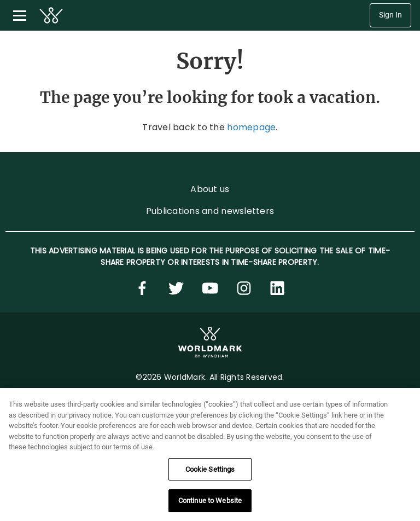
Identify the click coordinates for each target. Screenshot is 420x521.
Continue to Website (210, 500)
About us (210, 189)
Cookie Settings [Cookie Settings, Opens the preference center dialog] (210, 469)
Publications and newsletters (210, 211)
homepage (251, 127)
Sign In (390, 15)
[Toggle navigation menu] (20, 15)
